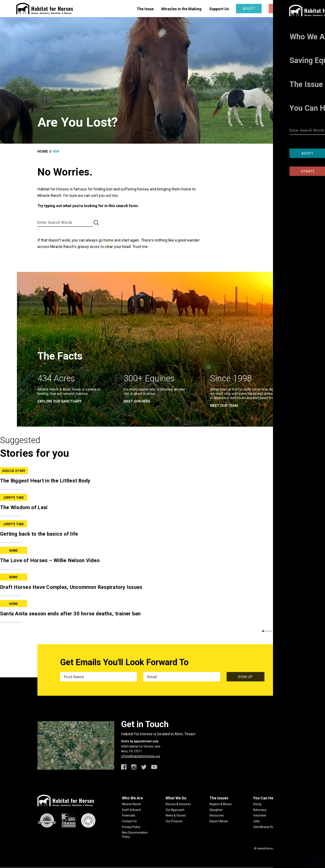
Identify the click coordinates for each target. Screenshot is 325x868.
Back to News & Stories (301, 631)
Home (43, 151)
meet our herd (137, 401)
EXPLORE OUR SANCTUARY (59, 401)
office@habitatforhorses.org (141, 756)
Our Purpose (174, 821)
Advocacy (260, 810)
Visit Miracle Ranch (266, 827)
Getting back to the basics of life (39, 534)
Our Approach (175, 810)
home (108, 240)
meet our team (224, 406)
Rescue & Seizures (178, 804)
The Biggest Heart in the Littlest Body (45, 481)
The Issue (145, 9)
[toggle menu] (306, 8)
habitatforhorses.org (269, 849)
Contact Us (129, 821)
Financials (129, 815)
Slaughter (216, 810)
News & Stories (176, 815)
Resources (217, 815)
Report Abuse (219, 821)
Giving (257, 804)
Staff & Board (131, 810)
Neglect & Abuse (221, 804)
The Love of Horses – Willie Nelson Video (50, 560)
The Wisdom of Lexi (24, 507)
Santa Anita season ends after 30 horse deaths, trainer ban (70, 614)
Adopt (249, 9)
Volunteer (260, 815)
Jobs (256, 821)
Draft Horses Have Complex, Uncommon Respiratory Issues (71, 587)
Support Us (219, 9)
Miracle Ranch (131, 804)
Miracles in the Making (181, 9)
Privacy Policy (131, 827)
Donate (282, 9)
